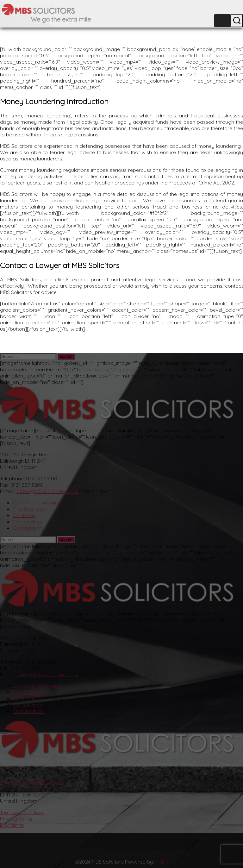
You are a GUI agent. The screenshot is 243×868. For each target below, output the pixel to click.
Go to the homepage (37, 503)
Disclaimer (12, 825)
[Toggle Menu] (222, 21)
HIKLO (161, 862)
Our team (24, 515)
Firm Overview (29, 509)
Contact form (28, 528)
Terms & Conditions (22, 812)
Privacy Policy (16, 819)
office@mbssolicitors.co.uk (48, 491)
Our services (27, 521)
